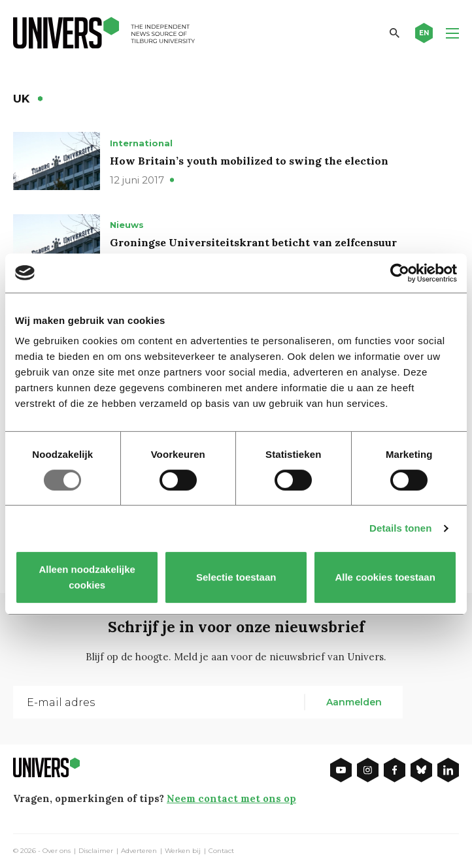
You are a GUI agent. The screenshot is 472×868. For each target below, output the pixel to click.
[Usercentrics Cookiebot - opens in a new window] (400, 273)
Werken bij (183, 851)
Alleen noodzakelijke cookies (87, 577)
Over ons (57, 851)
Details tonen (400, 528)
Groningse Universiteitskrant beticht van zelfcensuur (253, 242)
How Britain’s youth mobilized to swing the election (249, 161)
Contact (221, 851)
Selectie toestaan (236, 577)
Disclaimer (96, 851)
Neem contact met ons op (231, 798)
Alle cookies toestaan (385, 577)
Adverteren (139, 851)
